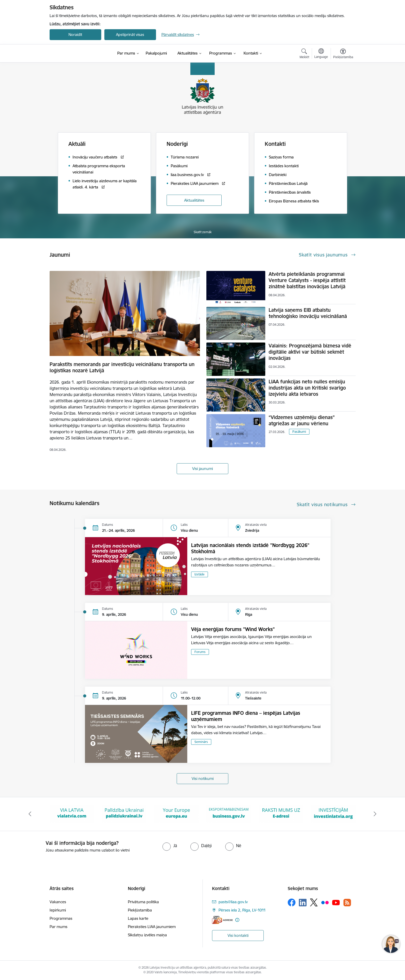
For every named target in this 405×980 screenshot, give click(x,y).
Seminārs (201, 742)
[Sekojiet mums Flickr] (325, 902)
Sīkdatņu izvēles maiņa (147, 935)
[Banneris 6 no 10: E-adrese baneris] (281, 814)
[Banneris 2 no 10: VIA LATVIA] (72, 814)
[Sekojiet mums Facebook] (292, 902)
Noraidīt (75, 35)
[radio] (170, 846)
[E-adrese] (222, 920)
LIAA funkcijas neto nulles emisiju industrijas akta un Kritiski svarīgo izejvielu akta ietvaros (307, 388)
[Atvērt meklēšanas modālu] (304, 54)
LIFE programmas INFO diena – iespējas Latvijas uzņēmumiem (246, 716)
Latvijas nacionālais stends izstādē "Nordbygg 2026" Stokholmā (250, 548)
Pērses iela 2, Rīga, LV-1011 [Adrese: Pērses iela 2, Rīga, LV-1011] (242, 910)
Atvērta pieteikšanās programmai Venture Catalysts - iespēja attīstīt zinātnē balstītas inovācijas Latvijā (307, 280)
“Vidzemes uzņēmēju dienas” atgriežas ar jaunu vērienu (302, 420)
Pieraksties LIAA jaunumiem (152, 927)
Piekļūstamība (140, 910)
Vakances (58, 902)
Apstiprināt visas (130, 35)
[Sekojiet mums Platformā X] (314, 902)
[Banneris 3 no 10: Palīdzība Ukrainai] (124, 814)
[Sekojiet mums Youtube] (336, 902)
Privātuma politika (143, 902)
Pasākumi (299, 432)
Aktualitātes (194, 200)
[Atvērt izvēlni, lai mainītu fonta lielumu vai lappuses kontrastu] (343, 54)
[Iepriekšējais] (30, 814)
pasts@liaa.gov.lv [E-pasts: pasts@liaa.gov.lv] (233, 902)
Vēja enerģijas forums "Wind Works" (233, 629)
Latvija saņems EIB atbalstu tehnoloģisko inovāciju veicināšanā (308, 313)
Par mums (59, 927)
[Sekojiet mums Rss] (347, 903)
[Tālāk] (375, 814)
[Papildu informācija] (237, 920)
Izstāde (200, 574)
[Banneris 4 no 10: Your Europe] (177, 814)
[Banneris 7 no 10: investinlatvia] (333, 814)
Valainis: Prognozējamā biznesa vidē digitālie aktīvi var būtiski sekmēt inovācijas (310, 352)
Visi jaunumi (202, 469)
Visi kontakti (238, 935)
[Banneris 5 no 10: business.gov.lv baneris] (229, 814)
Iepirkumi (58, 910)
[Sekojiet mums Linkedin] (303, 903)
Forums (200, 652)
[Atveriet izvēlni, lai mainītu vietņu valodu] (321, 54)
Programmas (61, 918)
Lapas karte (138, 918)
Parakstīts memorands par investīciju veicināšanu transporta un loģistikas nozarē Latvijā (122, 367)
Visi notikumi (203, 778)
